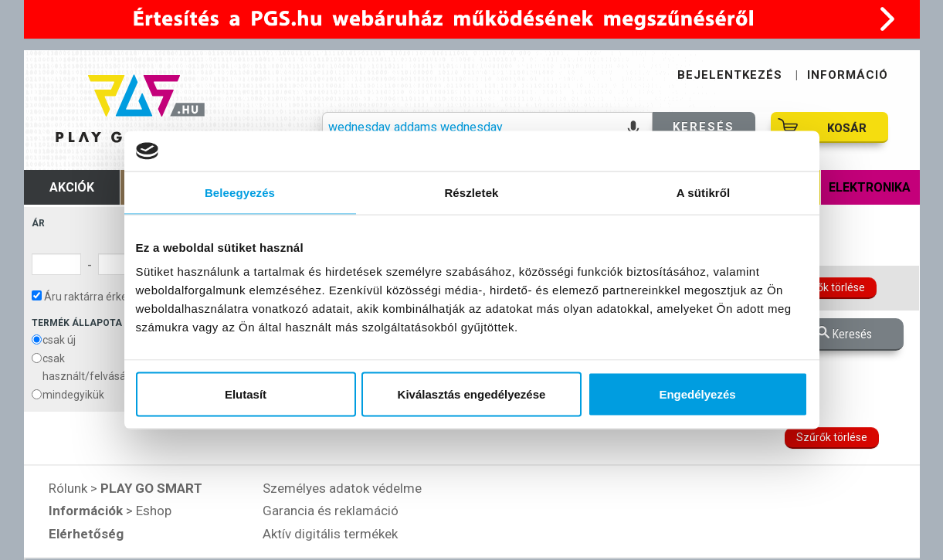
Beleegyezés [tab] (240, 192)
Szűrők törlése (829, 287)
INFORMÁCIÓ (848, 75)
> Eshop (110, 511)
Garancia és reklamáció (331, 511)
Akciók (72, 187)
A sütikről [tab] (704, 192)
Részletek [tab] (471, 192)
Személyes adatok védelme (342, 488)
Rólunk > (126, 488)
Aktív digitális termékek (330, 534)
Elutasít (246, 394)
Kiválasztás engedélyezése (472, 394)
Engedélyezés (697, 394)
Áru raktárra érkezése (92, 297)
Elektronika (870, 187)
